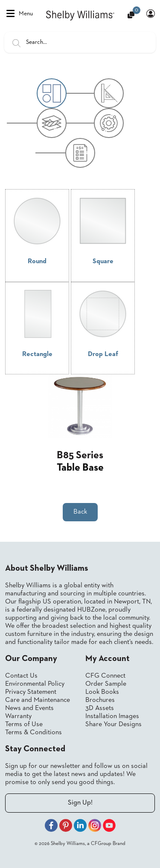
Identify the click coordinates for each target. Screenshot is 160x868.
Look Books (102, 692)
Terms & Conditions (33, 733)
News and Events (29, 708)
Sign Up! (80, 803)
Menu (20, 14)
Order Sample (106, 684)
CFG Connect (105, 676)
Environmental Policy (35, 684)
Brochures (100, 700)
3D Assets (100, 708)
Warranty (18, 716)
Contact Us (21, 676)
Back (80, 512)
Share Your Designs (113, 724)
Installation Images (112, 716)
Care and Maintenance (38, 700)
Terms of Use (24, 724)
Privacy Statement (31, 692)
